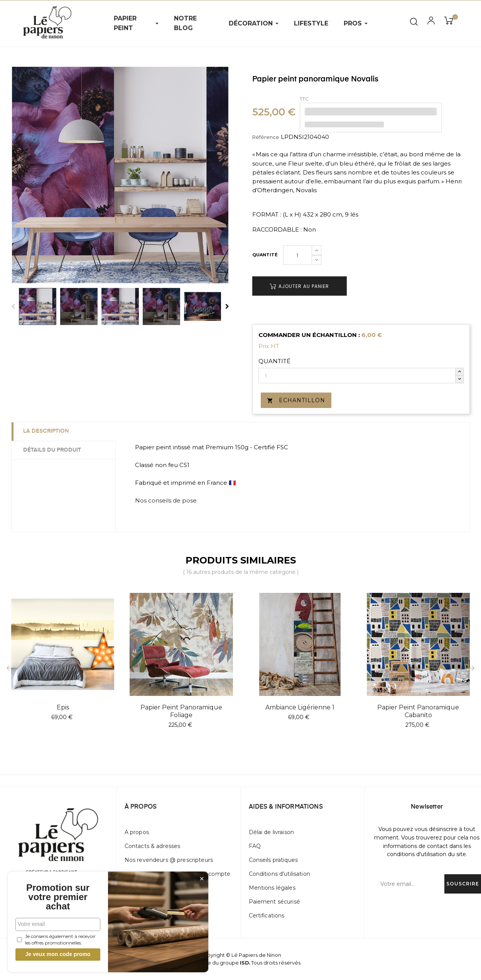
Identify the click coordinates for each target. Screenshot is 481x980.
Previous (13, 306)
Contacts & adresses (153, 846)
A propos (137, 832)
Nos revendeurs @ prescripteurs (169, 860)
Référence (266, 137)
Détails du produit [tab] (52, 450)
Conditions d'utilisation (279, 874)
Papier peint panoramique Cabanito (418, 711)
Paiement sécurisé (274, 902)
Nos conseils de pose (166, 500)
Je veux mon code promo (58, 954)
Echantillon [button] (296, 400)
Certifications (267, 916)
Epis (63, 707)
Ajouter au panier (299, 286)
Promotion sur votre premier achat (58, 897)
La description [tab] (46, 431)
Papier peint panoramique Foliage (181, 711)
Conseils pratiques (273, 860)
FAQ (255, 846)
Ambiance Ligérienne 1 (300, 707)
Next (227, 306)
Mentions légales (272, 888)
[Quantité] (298, 255)
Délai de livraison (272, 832)
